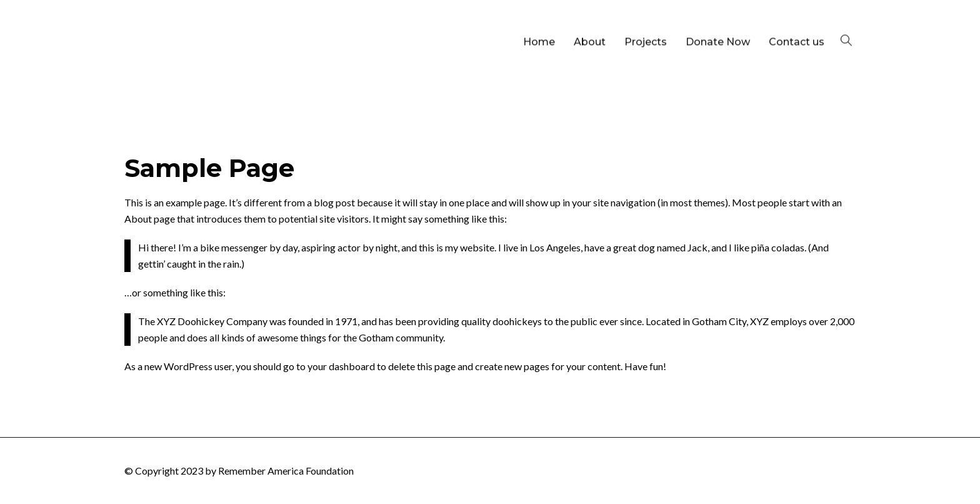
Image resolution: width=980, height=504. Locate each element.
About (590, 23)
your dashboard (341, 366)
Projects (646, 23)
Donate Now (718, 23)
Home (539, 23)
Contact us (797, 23)
